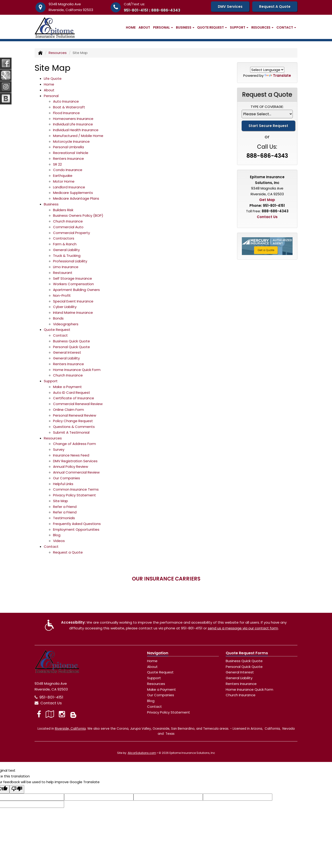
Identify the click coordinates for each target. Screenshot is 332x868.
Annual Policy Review (71, 467)
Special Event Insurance (73, 301)
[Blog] (73, 714)
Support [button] (239, 27)
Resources (58, 53)
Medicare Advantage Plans (76, 198)
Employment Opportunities (76, 529)
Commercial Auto (68, 227)
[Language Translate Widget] (267, 70)
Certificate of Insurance (74, 398)
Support (154, 678)
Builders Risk (63, 210)
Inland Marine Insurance (73, 313)
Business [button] (185, 27)
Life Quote (53, 79)
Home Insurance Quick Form (77, 370)
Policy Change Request (73, 421)
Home (131, 27)
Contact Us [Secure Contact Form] (267, 217)
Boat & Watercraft (69, 107)
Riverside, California (70, 729)
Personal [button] (163, 27)
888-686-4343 (166, 10)
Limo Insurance (66, 267)
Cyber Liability (65, 307)
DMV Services (230, 7)
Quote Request (160, 672)
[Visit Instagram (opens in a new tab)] (62, 714)
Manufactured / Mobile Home (78, 136)
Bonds (58, 318)
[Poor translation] (17, 789)
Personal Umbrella (68, 147)
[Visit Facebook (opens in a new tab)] (39, 714)
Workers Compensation (73, 284)
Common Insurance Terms (76, 489)
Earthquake (63, 176)
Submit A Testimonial (71, 432)
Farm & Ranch (65, 244)
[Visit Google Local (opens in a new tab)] (50, 714)
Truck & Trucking (67, 256)
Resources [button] (262, 27)
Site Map (61, 501)
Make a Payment (67, 387)
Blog (57, 535)
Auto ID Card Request (72, 393)
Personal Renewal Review (75, 415)
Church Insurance (68, 221)
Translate (278, 76)
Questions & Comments (74, 427)
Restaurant (63, 273)
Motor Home (64, 181)
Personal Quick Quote (71, 347)
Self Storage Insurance (73, 278)
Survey (59, 449)
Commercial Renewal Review (78, 404)
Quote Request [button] (212, 27)
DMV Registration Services (75, 461)
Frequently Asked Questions (77, 524)
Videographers (66, 324)
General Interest (67, 352)
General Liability (66, 250)
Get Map (267, 200)
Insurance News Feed (71, 455)
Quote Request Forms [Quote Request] (247, 653)
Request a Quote (68, 552)
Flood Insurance (66, 113)
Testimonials (64, 518)
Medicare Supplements (73, 193)
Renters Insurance (68, 158)
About (144, 27)
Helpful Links (63, 484)
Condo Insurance (68, 170)
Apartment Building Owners (76, 290)
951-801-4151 (136, 10)
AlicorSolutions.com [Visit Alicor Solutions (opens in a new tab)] (142, 753)
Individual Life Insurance (73, 124)
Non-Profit (62, 295)
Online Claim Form (68, 410)
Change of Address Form (74, 444)
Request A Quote (275, 7)
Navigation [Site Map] (158, 653)
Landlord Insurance (69, 187)
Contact (60, 335)
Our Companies (67, 478)
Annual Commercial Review (76, 472)
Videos (59, 541)
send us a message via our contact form (243, 628)
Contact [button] (286, 27)
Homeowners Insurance (73, 119)
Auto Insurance (66, 101)
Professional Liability (70, 261)
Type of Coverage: (267, 107)
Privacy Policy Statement (74, 495)
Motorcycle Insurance (71, 141)
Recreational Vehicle (71, 153)
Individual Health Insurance (76, 130)
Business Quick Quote (71, 341)
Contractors (64, 238)
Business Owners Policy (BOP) (78, 215)
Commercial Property (71, 233)
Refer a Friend (65, 507)
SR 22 (57, 164)
